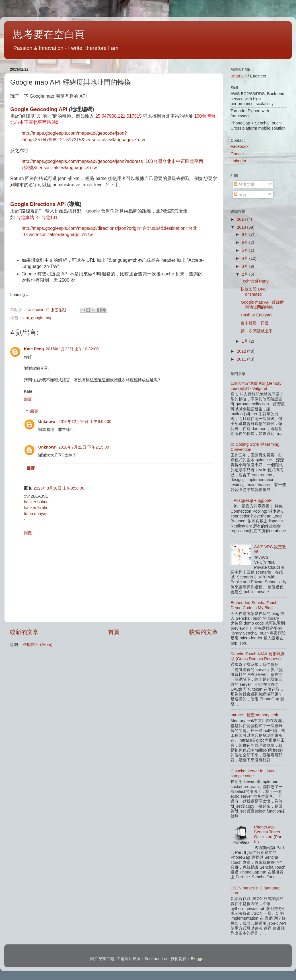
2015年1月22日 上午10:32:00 (72, 349)
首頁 (114, 632)
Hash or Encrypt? (257, 315)
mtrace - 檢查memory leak (254, 715)
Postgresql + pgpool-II (254, 500)
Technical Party (255, 281)
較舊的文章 (203, 632)
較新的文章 (24, 632)
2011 (242, 359)
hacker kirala (36, 508)
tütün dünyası (36, 513)
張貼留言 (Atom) (38, 645)
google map (42, 318)
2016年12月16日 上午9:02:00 (85, 422)
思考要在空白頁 (49, 34)
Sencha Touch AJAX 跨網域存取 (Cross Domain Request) (258, 656)
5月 (246, 250)
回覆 (28, 399)
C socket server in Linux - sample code (254, 773)
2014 (242, 219)
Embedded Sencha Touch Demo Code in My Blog (254, 605)
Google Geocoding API (39, 109)
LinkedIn (238, 161)
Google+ (238, 154)
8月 (246, 234)
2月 (246, 274)
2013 (242, 227)
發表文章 (244, 184)
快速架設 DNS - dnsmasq (255, 291)
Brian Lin (239, 76)
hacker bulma (36, 502)
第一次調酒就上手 (257, 331)
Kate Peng (34, 349)
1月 (246, 341)
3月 (246, 266)
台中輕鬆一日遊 (255, 323)
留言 (240, 195)
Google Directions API (38, 204)
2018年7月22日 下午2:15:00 (84, 447)
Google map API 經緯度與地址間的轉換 (262, 305)
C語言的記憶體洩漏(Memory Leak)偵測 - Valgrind (256, 386)
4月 (246, 258)
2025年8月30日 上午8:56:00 (59, 488)
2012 (242, 351)
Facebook (240, 146)
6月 (246, 242)
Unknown (47, 422)
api (26, 318)
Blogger (198, 959)
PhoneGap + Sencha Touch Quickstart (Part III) (268, 834)
